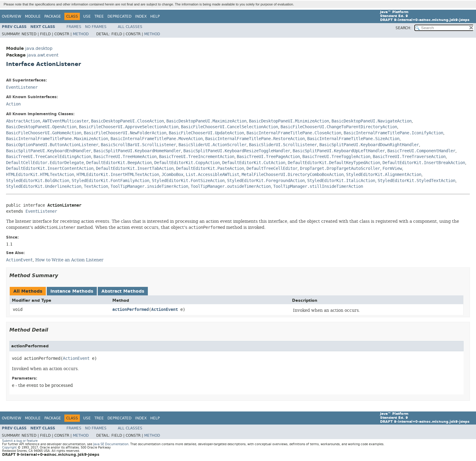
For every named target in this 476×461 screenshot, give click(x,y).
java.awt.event (43, 55)
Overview (12, 16)
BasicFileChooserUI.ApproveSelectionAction (129, 127)
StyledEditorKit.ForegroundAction (266, 181)
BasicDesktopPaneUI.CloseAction (127, 121)
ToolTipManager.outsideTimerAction (231, 186)
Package (53, 16)
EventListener (22, 87)
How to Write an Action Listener (69, 260)
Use (87, 16)
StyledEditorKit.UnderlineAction (44, 186)
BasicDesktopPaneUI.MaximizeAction (206, 121)
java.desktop (39, 48)
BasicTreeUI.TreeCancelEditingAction (49, 157)
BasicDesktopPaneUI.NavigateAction (372, 121)
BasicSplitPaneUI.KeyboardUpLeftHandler (339, 151)
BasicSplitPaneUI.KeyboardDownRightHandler (369, 145)
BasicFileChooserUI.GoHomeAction (44, 133)
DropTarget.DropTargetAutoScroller (340, 169)
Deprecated (119, 16)
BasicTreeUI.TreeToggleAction (336, 157)
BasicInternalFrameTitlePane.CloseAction (294, 133)
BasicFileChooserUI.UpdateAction (206, 133)
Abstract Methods (123, 291)
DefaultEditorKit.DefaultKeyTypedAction (334, 163)
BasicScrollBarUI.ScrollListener (138, 145)
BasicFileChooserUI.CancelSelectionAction (229, 127)
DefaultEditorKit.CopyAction (187, 163)
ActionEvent (165, 310)
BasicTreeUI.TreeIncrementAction (197, 157)
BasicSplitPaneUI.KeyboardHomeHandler (137, 151)
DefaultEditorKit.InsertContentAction (50, 169)
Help (155, 16)
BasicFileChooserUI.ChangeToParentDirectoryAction (339, 127)
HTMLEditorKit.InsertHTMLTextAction (118, 175)
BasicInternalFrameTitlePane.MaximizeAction (57, 139)
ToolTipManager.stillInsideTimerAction (318, 186)
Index (141, 16)
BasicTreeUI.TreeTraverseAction (409, 157)
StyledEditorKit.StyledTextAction (416, 181)
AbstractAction (23, 121)
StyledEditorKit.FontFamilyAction (110, 181)
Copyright (9, 447)
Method (81, 34)
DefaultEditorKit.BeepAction (119, 163)
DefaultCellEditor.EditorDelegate (45, 163)
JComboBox (172, 175)
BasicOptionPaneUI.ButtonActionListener (52, 145)
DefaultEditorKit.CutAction (254, 163)
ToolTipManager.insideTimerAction (149, 186)
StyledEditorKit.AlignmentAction (384, 175)
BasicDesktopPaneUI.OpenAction (41, 127)
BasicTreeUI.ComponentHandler (421, 151)
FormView (392, 169)
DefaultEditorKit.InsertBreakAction (424, 163)
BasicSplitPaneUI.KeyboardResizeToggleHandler (237, 151)
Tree (99, 16)
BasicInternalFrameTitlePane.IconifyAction (393, 133)
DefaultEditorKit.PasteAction (210, 169)
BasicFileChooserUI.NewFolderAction (125, 133)
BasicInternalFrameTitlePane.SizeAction (353, 139)
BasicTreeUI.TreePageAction (268, 157)
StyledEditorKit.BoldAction (38, 181)
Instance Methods (72, 291)
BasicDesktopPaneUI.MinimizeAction (289, 121)
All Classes (130, 27)
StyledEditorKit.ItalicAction (341, 181)
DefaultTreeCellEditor (272, 169)
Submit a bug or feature (20, 441)
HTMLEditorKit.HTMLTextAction (40, 175)
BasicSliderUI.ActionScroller (212, 145)
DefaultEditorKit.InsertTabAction (135, 169)
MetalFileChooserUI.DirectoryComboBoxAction (293, 175)
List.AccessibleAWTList (212, 175)
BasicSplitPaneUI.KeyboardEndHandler (49, 151)
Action (13, 104)
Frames (74, 27)
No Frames (96, 27)
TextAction (96, 186)
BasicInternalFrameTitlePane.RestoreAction (255, 139)
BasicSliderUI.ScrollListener (283, 145)
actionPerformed (131, 310)
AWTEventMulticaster (66, 121)
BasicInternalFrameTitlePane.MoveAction (157, 139)
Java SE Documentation (111, 444)
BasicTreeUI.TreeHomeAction (125, 157)
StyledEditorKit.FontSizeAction (188, 181)
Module (33, 16)
